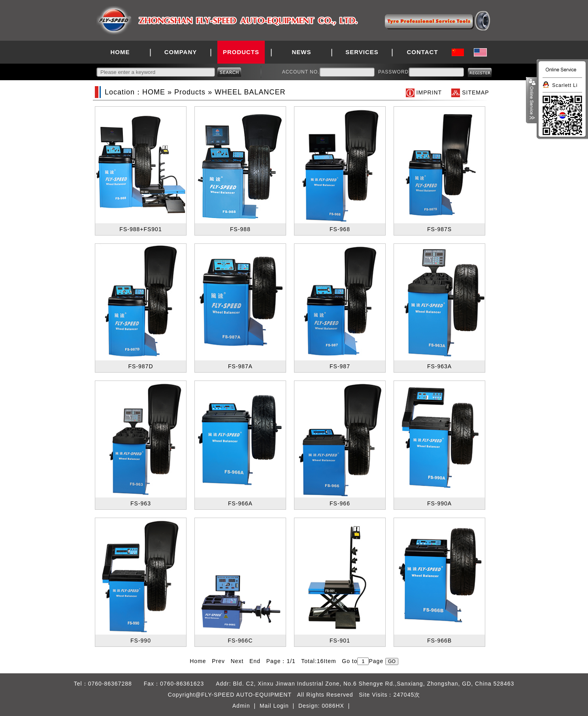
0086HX (333, 706)
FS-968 (340, 229)
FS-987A (240, 366)
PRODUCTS (241, 52)
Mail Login (274, 706)
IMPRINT (429, 92)
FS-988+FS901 (140, 229)
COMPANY (181, 52)
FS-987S (439, 229)
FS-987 (340, 366)
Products (190, 92)
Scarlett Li (565, 85)
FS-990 (141, 641)
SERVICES (362, 52)
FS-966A (240, 503)
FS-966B (439, 641)
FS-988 (240, 229)
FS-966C (240, 641)
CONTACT (422, 52)
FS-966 (340, 503)
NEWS (302, 52)
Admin (241, 706)
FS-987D (140, 366)
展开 (531, 100)
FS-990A (439, 503)
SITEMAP (475, 92)
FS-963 (141, 503)
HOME (120, 52)
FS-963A (439, 366)
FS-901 (340, 641)
